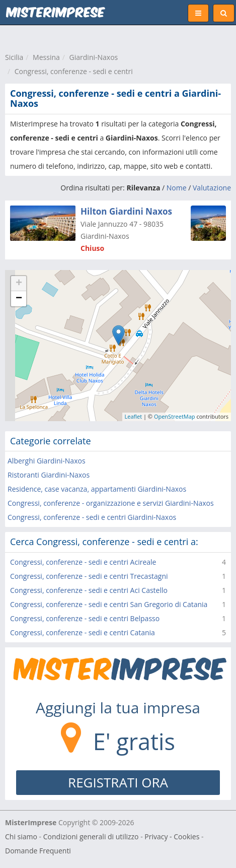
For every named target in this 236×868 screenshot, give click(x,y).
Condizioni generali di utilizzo (91, 837)
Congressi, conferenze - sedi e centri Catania (83, 632)
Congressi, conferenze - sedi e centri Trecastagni (89, 576)
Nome (177, 188)
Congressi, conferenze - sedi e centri (74, 71)
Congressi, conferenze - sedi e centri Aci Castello (89, 590)
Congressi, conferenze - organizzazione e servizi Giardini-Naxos (111, 503)
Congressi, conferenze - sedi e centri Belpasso (85, 618)
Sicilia (14, 57)
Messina (46, 57)
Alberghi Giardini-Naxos (47, 461)
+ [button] (19, 284)
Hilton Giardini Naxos (126, 211)
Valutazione (212, 188)
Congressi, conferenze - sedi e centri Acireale (83, 562)
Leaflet (134, 416)
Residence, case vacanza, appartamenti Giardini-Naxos (97, 489)
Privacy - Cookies (172, 837)
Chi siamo (21, 837)
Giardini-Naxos (94, 57)
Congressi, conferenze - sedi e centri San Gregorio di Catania (109, 604)
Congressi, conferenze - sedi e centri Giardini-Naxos (92, 517)
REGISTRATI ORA (118, 782)
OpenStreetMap (175, 416)
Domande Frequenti (38, 851)
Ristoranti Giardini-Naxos (49, 475)
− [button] (19, 299)
